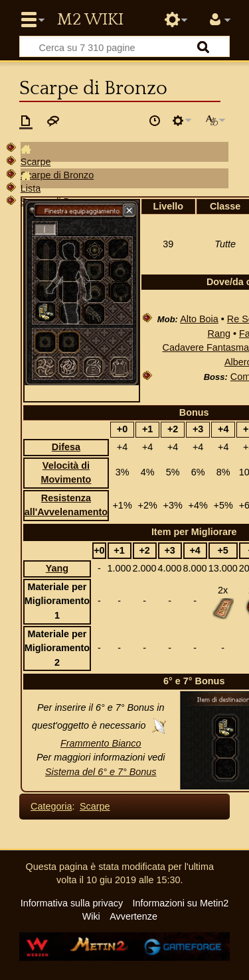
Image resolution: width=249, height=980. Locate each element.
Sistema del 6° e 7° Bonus (101, 772)
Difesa (66, 447)
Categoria (51, 806)
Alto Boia (199, 319)
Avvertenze (133, 916)
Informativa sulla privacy (72, 903)
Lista (31, 188)
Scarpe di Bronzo (57, 175)
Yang (57, 568)
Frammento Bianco (101, 743)
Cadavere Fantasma (206, 347)
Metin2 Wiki (90, 20)
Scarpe (36, 162)
